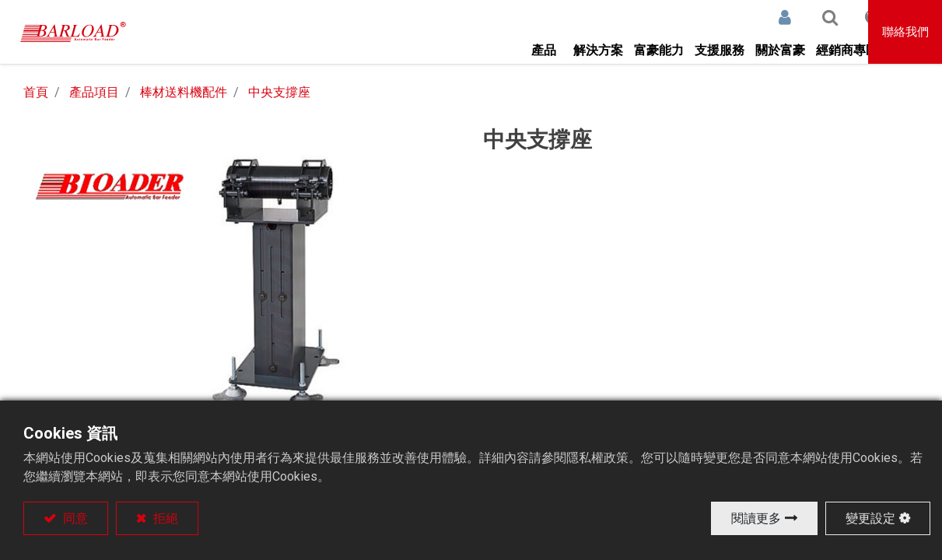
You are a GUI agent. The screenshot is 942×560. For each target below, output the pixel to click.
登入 (744, 17)
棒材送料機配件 (184, 92)
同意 (74, 518)
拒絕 (164, 518)
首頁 (36, 92)
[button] (789, 17)
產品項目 (94, 92)
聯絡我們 (906, 32)
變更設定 (870, 518)
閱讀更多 (756, 518)
